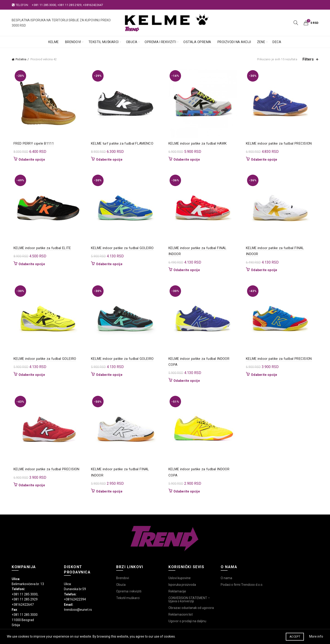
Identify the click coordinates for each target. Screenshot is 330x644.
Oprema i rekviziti (160, 42)
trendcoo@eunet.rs (78, 592)
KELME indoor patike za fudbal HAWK (198, 143)
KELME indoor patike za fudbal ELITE (40, 248)
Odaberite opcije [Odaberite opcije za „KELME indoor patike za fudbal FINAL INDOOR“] (187, 264)
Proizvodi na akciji (234, 42)
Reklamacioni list (181, 596)
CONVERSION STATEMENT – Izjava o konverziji (189, 581)
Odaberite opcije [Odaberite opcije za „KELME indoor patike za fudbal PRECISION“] (265, 160)
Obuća (132, 42)
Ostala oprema (197, 42)
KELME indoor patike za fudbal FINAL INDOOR (204, 248)
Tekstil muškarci (104, 42)
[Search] (296, 23)
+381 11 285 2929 (70, 5)
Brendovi (73, 42)
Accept (295, 637)
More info (316, 636)
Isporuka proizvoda (182, 566)
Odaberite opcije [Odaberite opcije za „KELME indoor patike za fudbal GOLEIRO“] (108, 264)
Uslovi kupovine (180, 560)
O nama (226, 560)
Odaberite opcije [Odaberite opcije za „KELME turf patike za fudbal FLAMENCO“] (108, 160)
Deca (277, 42)
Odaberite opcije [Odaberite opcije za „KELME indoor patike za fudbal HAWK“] (187, 160)
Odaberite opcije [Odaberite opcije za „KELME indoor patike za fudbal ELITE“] (30, 264)
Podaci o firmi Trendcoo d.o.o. (242, 566)
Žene (261, 42)
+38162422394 (75, 581)
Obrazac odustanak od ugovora (191, 589)
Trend (157, 628)
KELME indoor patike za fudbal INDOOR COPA (204, 352)
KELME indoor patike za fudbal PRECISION (280, 143)
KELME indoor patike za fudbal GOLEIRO (121, 248)
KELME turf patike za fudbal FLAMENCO (121, 143)
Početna (21, 59)
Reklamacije (177, 573)
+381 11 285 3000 (44, 5)
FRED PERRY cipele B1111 (32, 143)
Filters (308, 59)
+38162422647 (93, 5)
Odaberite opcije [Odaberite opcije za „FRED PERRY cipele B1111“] (30, 160)
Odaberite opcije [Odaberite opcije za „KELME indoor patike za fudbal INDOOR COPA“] (187, 369)
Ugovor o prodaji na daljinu (187, 603)
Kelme (54, 42)
